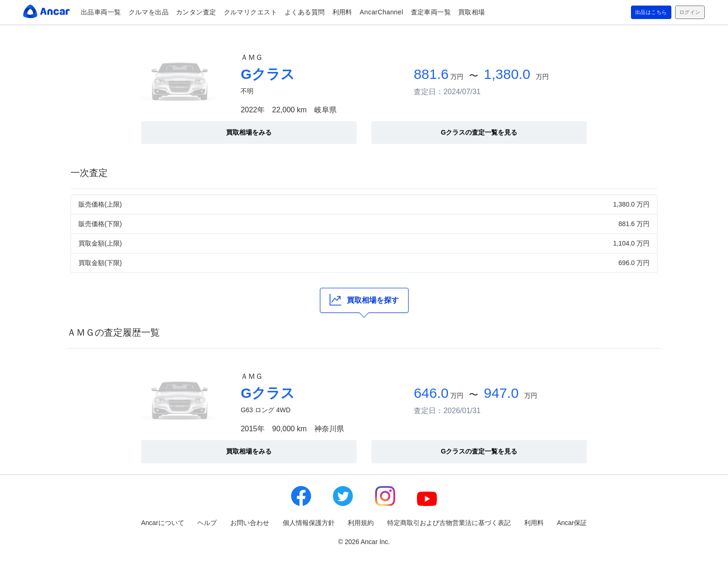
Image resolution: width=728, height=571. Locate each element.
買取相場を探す (364, 300)
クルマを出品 (149, 12)
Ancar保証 (572, 523)
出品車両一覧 (101, 12)
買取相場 (472, 12)
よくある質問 (305, 12)
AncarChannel (382, 12)
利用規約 (361, 523)
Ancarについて (163, 523)
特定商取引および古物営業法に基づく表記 (449, 523)
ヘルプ (207, 523)
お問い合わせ (250, 523)
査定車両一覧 (431, 12)
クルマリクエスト (250, 12)
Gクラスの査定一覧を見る (479, 132)
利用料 (342, 12)
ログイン (687, 13)
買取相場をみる (249, 132)
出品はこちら (640, 13)
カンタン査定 (196, 12)
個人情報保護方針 (309, 523)
